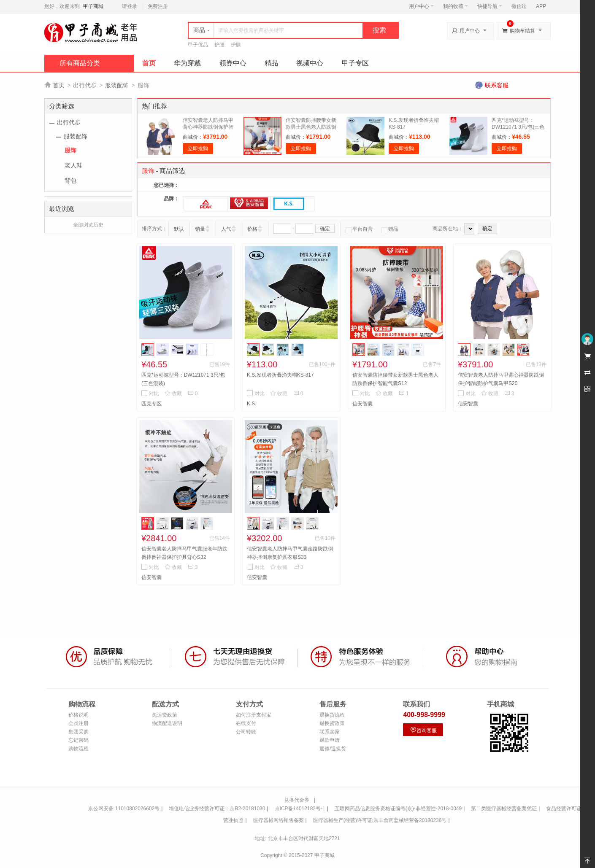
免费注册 (158, 6)
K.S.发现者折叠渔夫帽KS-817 (280, 375)
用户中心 (421, 6)
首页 (149, 63)
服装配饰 (117, 85)
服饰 (70, 150)
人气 (226, 229)
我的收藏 (456, 6)
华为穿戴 (187, 63)
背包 (70, 181)
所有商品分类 (80, 63)
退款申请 (330, 740)
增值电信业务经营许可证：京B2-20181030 (217, 809)
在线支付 (246, 723)
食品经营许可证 (564, 809)
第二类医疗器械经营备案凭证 (504, 809)
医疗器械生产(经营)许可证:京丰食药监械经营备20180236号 (380, 820)
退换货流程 (332, 715)
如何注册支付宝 (254, 715)
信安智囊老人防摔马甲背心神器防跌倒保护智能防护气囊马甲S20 (208, 127)
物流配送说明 (167, 723)
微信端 (519, 6)
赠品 (390, 229)
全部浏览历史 (88, 225)
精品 (271, 63)
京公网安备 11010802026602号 (124, 809)
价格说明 (78, 715)
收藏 (173, 394)
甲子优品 (198, 45)
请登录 (130, 6)
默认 (179, 229)
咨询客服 (423, 730)
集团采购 (78, 732)
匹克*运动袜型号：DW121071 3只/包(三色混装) (518, 127)
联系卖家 (330, 732)
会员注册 (78, 723)
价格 (252, 229)
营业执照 (233, 820)
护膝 (236, 45)
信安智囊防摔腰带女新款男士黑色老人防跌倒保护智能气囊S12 (311, 127)
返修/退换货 (333, 749)
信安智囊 (362, 404)
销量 (200, 229)
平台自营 (359, 229)
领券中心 (233, 63)
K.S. (252, 404)
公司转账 (246, 732)
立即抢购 (198, 148)
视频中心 (310, 63)
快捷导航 (490, 6)
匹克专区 (151, 404)
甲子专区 (355, 63)
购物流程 (78, 749)
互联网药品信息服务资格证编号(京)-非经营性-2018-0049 (398, 809)
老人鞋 (73, 165)
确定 (325, 229)
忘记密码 (78, 740)
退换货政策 (332, 723)
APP (541, 6)
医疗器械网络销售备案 (279, 820)
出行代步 (85, 85)
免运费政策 (165, 715)
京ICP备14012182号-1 (300, 809)
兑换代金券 (297, 800)
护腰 (219, 45)
